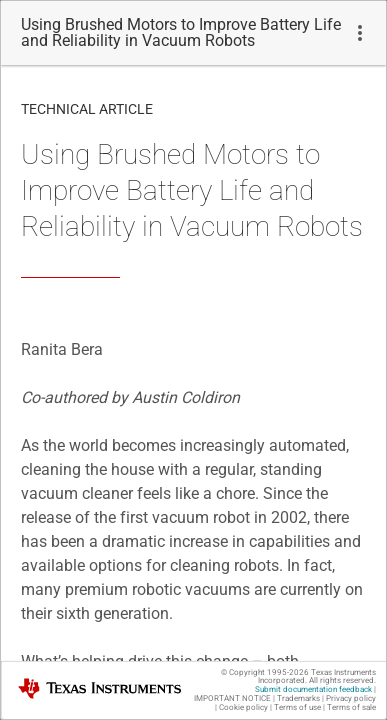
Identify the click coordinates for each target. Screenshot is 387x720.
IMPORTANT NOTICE (232, 698)
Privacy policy (351, 698)
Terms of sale (351, 707)
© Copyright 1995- (265, 672)
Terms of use (297, 707)
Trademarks (298, 698)
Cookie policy (243, 707)
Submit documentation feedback (313, 689)
